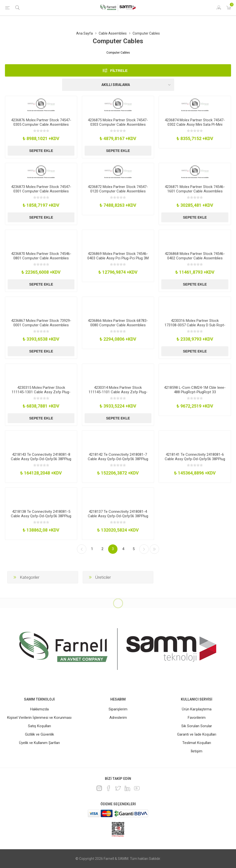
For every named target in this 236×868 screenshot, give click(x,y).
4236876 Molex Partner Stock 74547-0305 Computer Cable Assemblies (41, 122)
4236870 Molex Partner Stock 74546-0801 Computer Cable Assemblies (41, 256)
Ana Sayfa (84, 33)
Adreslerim (118, 718)
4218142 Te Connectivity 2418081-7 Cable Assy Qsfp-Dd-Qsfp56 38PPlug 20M (118, 459)
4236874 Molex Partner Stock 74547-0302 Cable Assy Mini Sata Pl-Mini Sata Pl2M (195, 124)
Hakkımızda (39, 709)
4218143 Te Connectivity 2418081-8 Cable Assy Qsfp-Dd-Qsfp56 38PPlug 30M (41, 459)
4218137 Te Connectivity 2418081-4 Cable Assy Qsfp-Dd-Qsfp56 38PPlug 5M (118, 516)
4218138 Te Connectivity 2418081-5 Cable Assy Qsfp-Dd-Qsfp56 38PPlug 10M (41, 516)
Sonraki (144, 549)
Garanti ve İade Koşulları (197, 734)
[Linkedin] (127, 788)
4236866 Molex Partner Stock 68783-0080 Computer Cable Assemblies (118, 323)
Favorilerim (197, 718)
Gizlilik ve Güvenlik (39, 734)
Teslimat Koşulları (197, 743)
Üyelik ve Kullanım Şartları (39, 743)
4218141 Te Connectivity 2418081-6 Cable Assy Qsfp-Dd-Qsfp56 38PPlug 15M (195, 459)
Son (154, 549)
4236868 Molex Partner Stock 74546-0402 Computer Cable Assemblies (195, 256)
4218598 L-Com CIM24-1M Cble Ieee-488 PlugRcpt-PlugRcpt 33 (195, 390)
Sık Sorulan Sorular (197, 726)
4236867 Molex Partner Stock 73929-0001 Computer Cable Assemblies (41, 323)
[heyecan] (118, 788)
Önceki (82, 549)
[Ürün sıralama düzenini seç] (118, 85)
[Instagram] (99, 788)
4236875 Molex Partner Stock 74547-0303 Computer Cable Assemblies (118, 122)
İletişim (197, 751)
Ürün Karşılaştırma (197, 709)
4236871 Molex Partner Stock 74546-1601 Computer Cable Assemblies (195, 189)
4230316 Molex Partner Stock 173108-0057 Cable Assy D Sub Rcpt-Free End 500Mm (195, 325)
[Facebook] (109, 788)
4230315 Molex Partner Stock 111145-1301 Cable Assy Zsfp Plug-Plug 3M (41, 392)
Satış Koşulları (39, 726)
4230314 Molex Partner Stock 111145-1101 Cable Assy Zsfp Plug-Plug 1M (118, 392)
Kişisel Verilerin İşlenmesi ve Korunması (39, 718)
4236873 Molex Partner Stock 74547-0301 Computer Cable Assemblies (41, 189)
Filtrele (119, 71)
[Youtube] (137, 788)
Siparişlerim (118, 709)
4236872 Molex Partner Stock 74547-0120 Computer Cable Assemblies (118, 189)
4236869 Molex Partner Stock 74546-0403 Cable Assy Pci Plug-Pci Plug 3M (118, 256)
